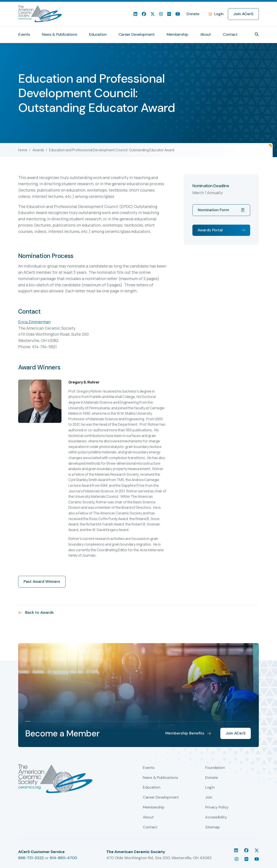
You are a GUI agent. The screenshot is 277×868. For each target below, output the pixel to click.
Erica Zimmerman (34, 322)
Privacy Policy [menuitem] (217, 807)
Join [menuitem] (209, 797)
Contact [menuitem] (230, 34)
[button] (257, 34)
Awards (38, 150)
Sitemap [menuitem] (212, 827)
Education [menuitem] (98, 34)
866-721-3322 (31, 858)
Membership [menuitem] (177, 34)
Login (219, 14)
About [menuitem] (206, 34)
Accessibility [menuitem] (216, 817)
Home (23, 150)
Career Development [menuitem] (137, 34)
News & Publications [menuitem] (60, 34)
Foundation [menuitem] (215, 768)
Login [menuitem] (210, 787)
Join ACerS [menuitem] (243, 14)
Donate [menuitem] (193, 14)
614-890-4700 (63, 858)
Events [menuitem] (24, 34)
